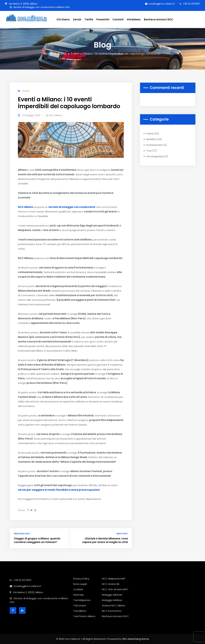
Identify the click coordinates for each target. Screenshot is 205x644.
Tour (149, 151)
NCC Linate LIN (111, 584)
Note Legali (80, 584)
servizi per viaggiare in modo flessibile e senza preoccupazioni (59, 490)
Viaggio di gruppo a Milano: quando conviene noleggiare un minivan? (37, 540)
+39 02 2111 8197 (190, 4)
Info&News (134, 19)
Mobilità (151, 139)
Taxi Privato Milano (84, 616)
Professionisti (154, 145)
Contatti (118, 19)
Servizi (77, 19)
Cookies (78, 589)
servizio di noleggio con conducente (72, 207)
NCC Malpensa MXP (114, 579)
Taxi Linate (80, 605)
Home (49, 54)
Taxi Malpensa (82, 600)
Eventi (62, 54)
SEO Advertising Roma (136, 639)
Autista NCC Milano (114, 605)
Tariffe (89, 19)
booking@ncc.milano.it (160, 4)
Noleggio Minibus (112, 600)
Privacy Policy (81, 579)
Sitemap (78, 595)
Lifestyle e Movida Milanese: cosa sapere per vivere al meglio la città (105, 540)
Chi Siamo (63, 19)
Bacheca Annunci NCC (159, 19)
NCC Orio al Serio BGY (115, 589)
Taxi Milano (80, 611)
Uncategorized (155, 156)
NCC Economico (112, 611)
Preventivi (103, 19)
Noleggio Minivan (112, 595)
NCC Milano (56, 115)
